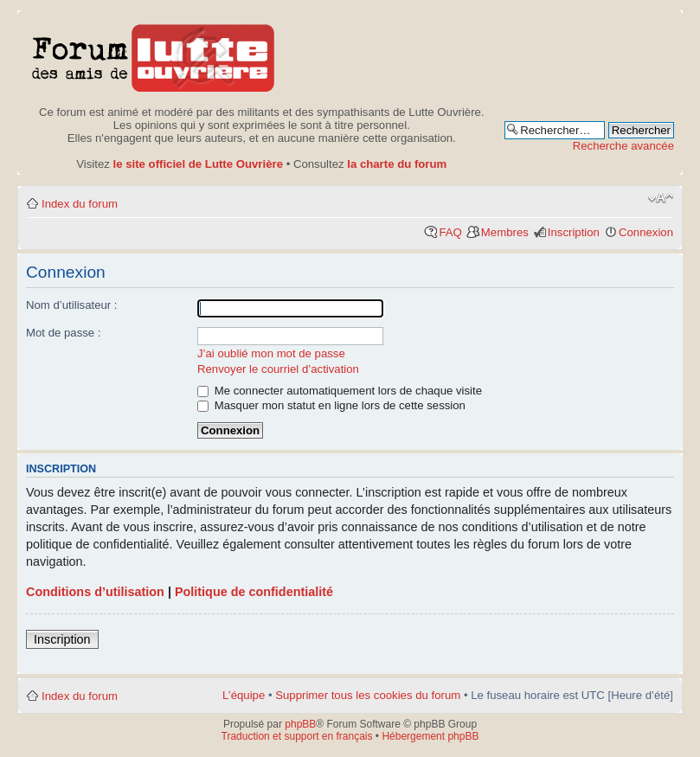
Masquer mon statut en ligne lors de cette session (331, 405)
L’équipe (244, 695)
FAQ (450, 232)
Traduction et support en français (297, 736)
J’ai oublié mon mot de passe (271, 353)
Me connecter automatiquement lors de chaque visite (340, 391)
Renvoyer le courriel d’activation (278, 369)
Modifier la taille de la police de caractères (661, 198)
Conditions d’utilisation (95, 592)
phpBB (300, 724)
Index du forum (80, 204)
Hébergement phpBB (430, 736)
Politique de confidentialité (254, 592)
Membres (505, 232)
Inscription (574, 232)
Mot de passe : (64, 333)
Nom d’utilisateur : (72, 305)
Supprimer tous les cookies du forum (368, 695)
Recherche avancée (623, 146)
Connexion (646, 232)
